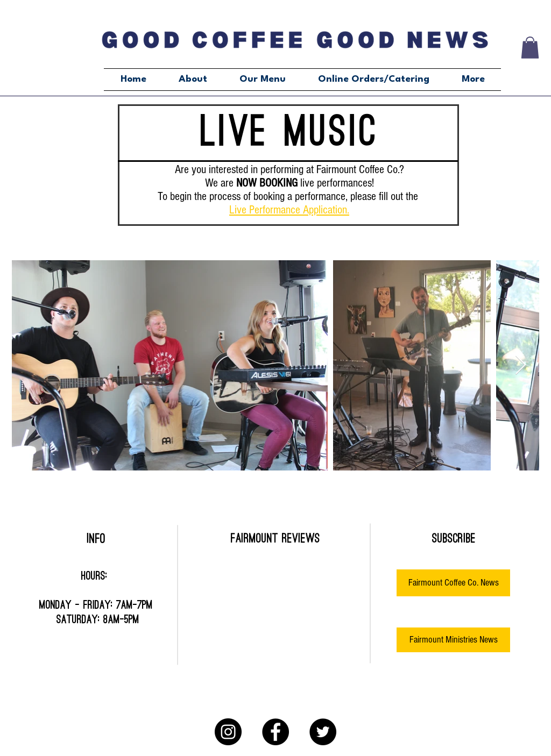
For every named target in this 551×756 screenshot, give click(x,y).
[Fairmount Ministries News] (453, 640)
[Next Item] (521, 365)
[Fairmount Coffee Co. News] (453, 583)
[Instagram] (228, 732)
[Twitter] (323, 732)
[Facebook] (275, 732)
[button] (530, 48)
